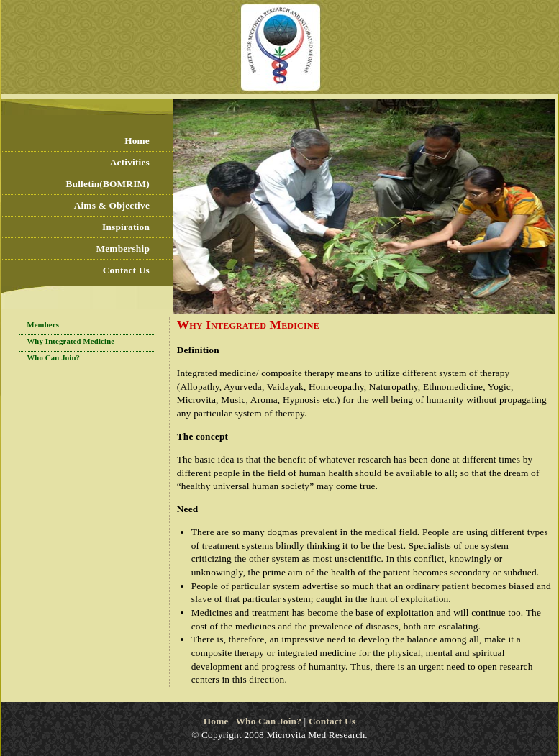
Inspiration (126, 227)
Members (43, 325)
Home (137, 141)
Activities (130, 162)
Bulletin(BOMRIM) (108, 184)
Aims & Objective (112, 205)
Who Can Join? (53, 358)
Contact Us (126, 270)
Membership (123, 249)
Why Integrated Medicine (71, 341)
